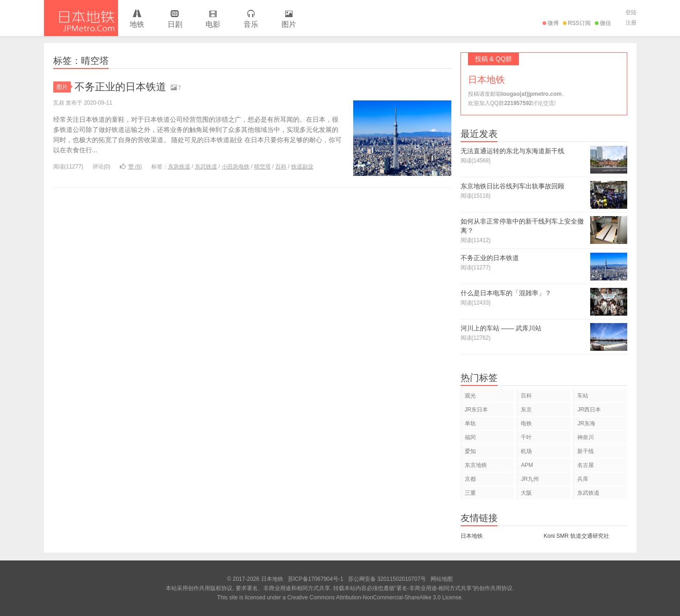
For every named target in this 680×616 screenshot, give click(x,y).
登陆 (631, 12)
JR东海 (586, 423)
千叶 (526, 437)
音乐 (251, 19)
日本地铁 (81, 18)
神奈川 (586, 437)
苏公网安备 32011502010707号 (387, 579)
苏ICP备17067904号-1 (316, 579)
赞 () (131, 167)
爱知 (470, 451)
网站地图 (442, 579)
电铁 (526, 423)
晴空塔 (262, 167)
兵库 (583, 479)
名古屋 (586, 465)
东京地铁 (476, 465)
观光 (470, 396)
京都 (470, 479)
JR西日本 (589, 410)
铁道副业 (302, 167)
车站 (583, 396)
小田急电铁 (236, 167)
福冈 (470, 437)
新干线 (586, 451)
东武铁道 (206, 167)
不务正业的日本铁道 (120, 87)
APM (527, 465)
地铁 (137, 19)
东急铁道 (179, 167)
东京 (526, 410)
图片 (289, 19)
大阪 (526, 493)
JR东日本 (477, 410)
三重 (470, 493)
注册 (631, 23)
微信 (603, 23)
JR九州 (530, 479)
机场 (526, 451)
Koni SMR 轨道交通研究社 (577, 536)
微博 (551, 23)
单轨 (470, 423)
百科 (281, 167)
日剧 (175, 19)
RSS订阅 (577, 23)
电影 (213, 19)
